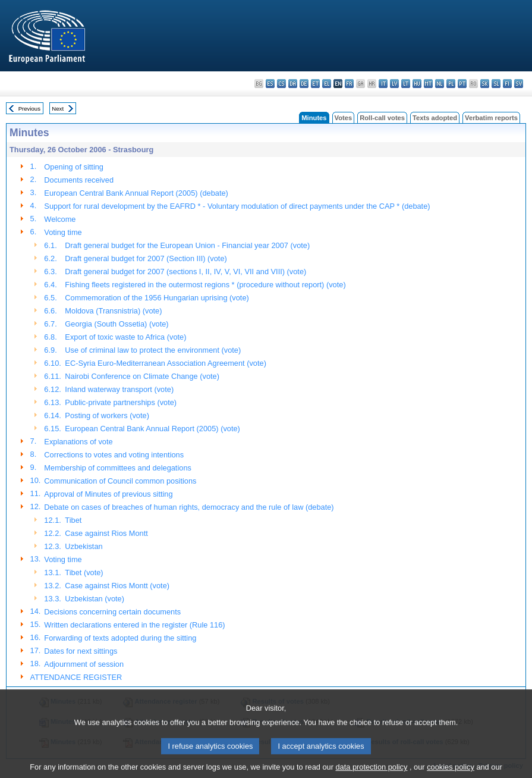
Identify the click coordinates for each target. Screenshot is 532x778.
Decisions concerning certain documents (112, 612)
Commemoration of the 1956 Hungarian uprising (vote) (157, 298)
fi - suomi (507, 84)
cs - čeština (281, 84)
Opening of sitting (74, 167)
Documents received (79, 180)
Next (58, 109)
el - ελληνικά (327, 84)
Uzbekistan (84, 546)
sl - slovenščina (496, 84)
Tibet (73, 520)
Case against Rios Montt (106, 533)
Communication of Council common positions (120, 481)
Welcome (60, 219)
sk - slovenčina (485, 84)
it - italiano (383, 84)
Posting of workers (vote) (107, 415)
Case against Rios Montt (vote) (117, 586)
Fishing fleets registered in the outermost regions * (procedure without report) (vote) (205, 285)
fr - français (349, 84)
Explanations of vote (78, 442)
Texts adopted (435, 118)
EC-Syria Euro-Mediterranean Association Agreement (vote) (166, 363)
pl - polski (451, 84)
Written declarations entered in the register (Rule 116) (134, 625)
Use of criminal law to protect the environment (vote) (153, 350)
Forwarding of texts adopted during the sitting (120, 638)
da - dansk (293, 84)
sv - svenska (519, 84)
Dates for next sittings (81, 651)
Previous (29, 109)
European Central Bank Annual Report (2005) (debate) (136, 193)
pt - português (462, 84)
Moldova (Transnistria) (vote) (113, 311)
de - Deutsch (304, 84)
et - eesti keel (315, 84)
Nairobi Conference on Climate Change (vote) (142, 376)
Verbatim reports (491, 118)
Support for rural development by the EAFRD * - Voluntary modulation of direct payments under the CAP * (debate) (237, 206)
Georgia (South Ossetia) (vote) (117, 324)
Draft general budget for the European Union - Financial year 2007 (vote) (187, 245)
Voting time (63, 232)
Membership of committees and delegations (118, 468)
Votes (344, 118)
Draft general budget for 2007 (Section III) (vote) (146, 258)
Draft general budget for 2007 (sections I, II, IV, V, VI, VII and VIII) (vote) (185, 272)
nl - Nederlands (440, 84)
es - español (270, 84)
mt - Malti (428, 84)
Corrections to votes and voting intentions (114, 455)
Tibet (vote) (84, 572)
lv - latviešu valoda (394, 84)
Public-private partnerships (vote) (121, 402)
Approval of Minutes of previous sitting (108, 494)
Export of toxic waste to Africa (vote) (125, 337)
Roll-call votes (382, 118)
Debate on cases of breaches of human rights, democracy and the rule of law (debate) (189, 507)
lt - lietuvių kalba (406, 84)
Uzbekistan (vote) (95, 599)
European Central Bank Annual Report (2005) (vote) (152, 429)
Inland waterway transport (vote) (119, 389)
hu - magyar (417, 84)
